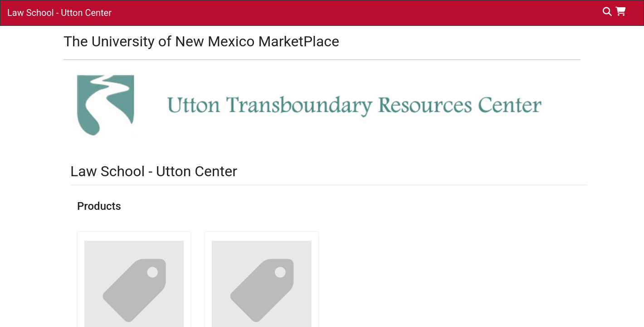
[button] (622, 11)
